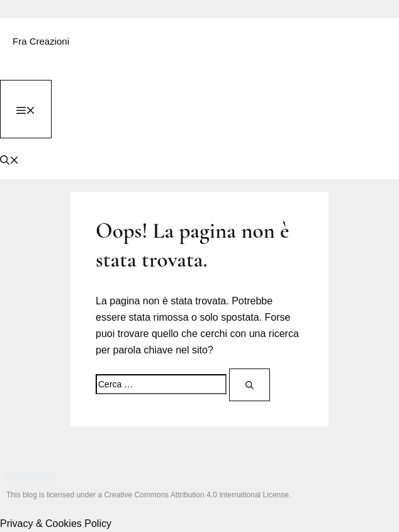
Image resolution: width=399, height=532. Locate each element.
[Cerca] (250, 385)
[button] (9, 159)
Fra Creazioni (41, 41)
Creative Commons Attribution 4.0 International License (196, 495)
